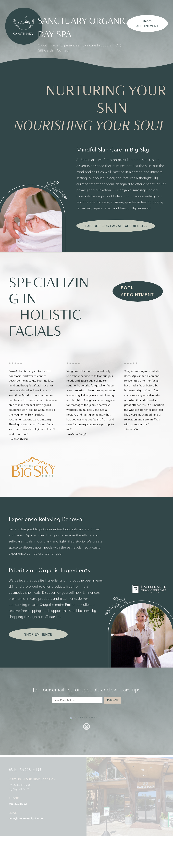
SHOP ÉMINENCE (38, 636)
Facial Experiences (65, 46)
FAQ (118, 46)
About (42, 46)
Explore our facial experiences (116, 226)
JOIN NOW (113, 702)
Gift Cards (45, 51)
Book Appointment (147, 23)
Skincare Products (97, 46)
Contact (63, 51)
